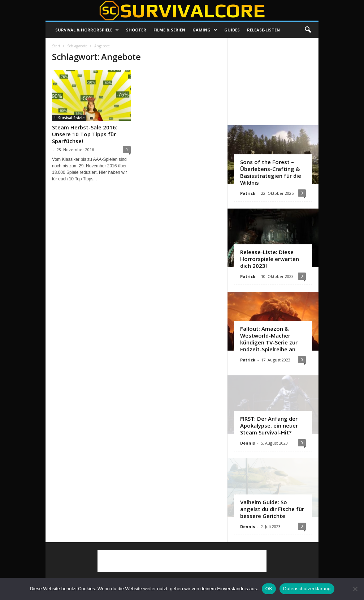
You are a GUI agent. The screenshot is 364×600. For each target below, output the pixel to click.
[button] (308, 30)
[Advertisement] (273, 81)
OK (269, 589)
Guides (232, 30)
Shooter (136, 30)
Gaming (205, 30)
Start (56, 46)
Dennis (248, 443)
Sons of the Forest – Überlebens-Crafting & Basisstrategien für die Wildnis (271, 172)
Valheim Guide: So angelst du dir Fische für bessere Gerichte (272, 509)
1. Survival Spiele (69, 118)
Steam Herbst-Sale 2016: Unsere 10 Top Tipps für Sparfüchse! (85, 134)
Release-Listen (263, 30)
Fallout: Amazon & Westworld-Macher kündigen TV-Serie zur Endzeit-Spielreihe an (269, 339)
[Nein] (355, 589)
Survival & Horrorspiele (87, 30)
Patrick (248, 193)
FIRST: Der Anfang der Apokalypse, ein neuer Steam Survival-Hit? (269, 425)
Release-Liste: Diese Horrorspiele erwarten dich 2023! (270, 259)
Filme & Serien (169, 30)
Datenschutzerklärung (307, 589)
